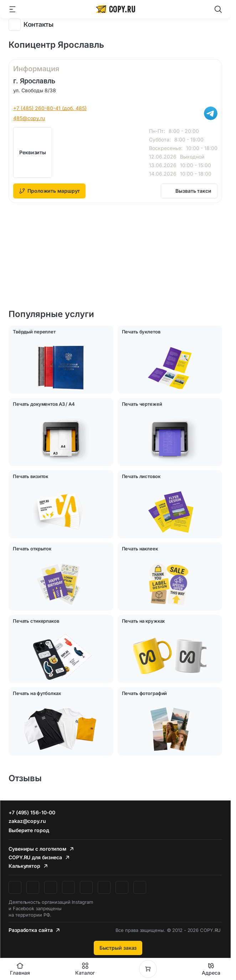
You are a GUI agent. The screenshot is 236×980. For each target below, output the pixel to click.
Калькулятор (24, 866)
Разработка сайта (30, 930)
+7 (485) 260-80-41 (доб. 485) (50, 108)
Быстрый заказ (118, 948)
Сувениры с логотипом (37, 849)
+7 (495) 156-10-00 (32, 812)
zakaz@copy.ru (27, 821)
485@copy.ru (29, 118)
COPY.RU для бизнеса (35, 857)
